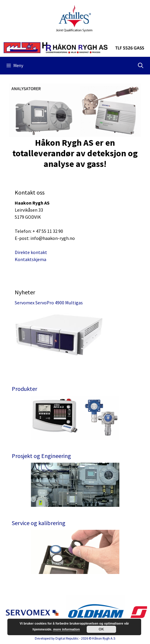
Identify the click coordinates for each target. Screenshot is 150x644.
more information (66, 629)
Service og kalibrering (39, 523)
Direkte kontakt (31, 252)
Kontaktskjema (31, 259)
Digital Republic (67, 638)
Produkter (24, 389)
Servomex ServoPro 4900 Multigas (49, 303)
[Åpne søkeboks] (141, 66)
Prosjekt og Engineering (41, 456)
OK (101, 629)
